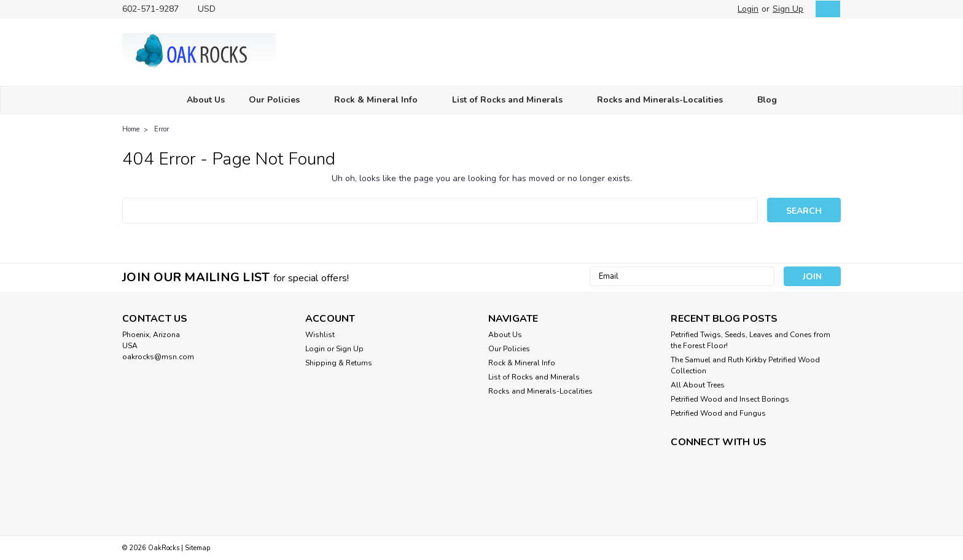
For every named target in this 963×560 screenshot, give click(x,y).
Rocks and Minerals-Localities (665, 100)
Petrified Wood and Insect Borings (730, 399)
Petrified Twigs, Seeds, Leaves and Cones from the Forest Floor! (751, 340)
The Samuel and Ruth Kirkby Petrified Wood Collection (745, 365)
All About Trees (698, 385)
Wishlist (320, 335)
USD (211, 9)
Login (748, 9)
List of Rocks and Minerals (513, 100)
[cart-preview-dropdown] (825, 9)
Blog (767, 100)
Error (162, 129)
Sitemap (197, 548)
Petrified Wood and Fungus (718, 413)
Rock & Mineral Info (381, 100)
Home (131, 129)
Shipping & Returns (339, 363)
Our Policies (279, 100)
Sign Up (788, 9)
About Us (206, 100)
